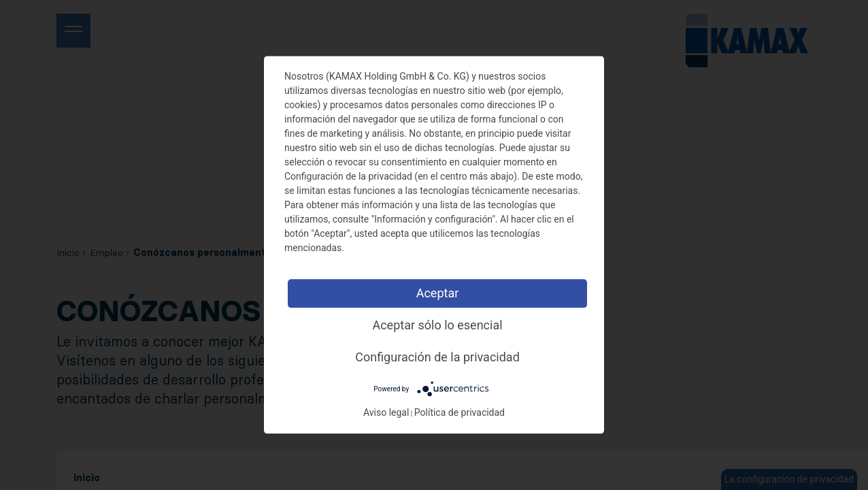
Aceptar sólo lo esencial (437, 325)
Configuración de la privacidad (437, 357)
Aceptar (438, 293)
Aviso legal (386, 413)
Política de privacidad (460, 413)
